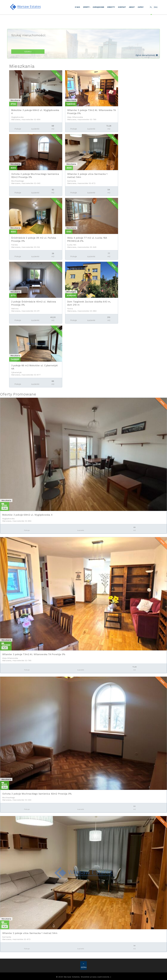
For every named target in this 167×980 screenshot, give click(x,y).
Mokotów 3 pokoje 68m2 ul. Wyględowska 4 (27, 515)
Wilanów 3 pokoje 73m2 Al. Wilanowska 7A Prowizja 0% (34, 654)
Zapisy (141, 7)
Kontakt (122, 7)
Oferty (86, 7)
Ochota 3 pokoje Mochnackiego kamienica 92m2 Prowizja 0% (37, 794)
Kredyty (111, 7)
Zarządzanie (99, 7)
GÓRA (84, 966)
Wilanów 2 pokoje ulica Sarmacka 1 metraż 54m (30, 933)
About (132, 7)
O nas (77, 7)
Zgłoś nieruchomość (147, 55)
